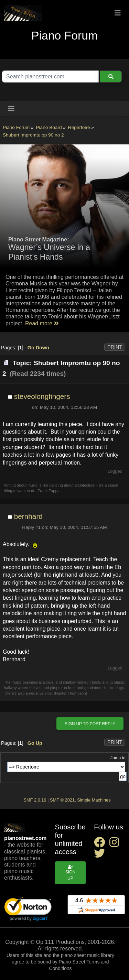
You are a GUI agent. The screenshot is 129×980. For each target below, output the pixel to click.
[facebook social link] (101, 844)
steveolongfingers (42, 396)
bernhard (28, 516)
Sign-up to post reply (90, 724)
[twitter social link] (101, 855)
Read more (42, 323)
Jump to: (119, 758)
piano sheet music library (88, 955)
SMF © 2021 (62, 800)
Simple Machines (94, 800)
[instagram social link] (116, 844)
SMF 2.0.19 (35, 800)
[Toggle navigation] (118, 13)
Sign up (70, 873)
